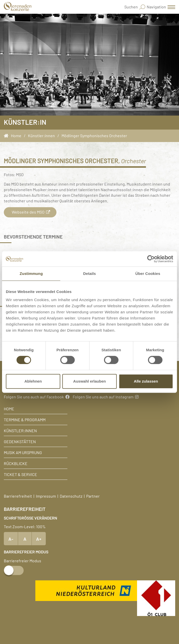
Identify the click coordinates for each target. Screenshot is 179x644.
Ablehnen (33, 381)
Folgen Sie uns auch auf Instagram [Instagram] (106, 397)
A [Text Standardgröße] (25, 539)
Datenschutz (71, 496)
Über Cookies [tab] (148, 274)
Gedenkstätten (20, 441)
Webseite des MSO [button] (30, 212)
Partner (93, 496)
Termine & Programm (25, 419)
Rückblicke (16, 463)
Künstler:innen (20, 430)
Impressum (46, 496)
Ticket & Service (20, 474)
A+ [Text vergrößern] (39, 539)
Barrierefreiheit (18, 496)
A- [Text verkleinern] (11, 539)
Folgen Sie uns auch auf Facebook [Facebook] (37, 397)
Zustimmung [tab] (31, 274)
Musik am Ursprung (23, 452)
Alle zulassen (146, 381)
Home (9, 409)
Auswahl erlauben (89, 381)
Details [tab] (89, 274)
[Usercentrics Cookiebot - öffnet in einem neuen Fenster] (151, 259)
